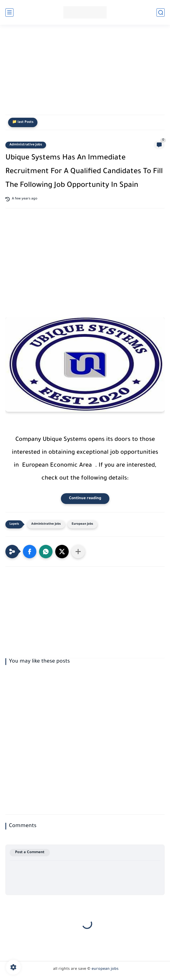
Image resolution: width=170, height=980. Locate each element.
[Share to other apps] (78, 552)
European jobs (82, 524)
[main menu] (9, 12)
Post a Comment (30, 852)
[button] (30, 552)
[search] (161, 12)
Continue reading (85, 499)
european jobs (105, 969)
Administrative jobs (26, 145)
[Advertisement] (85, 73)
